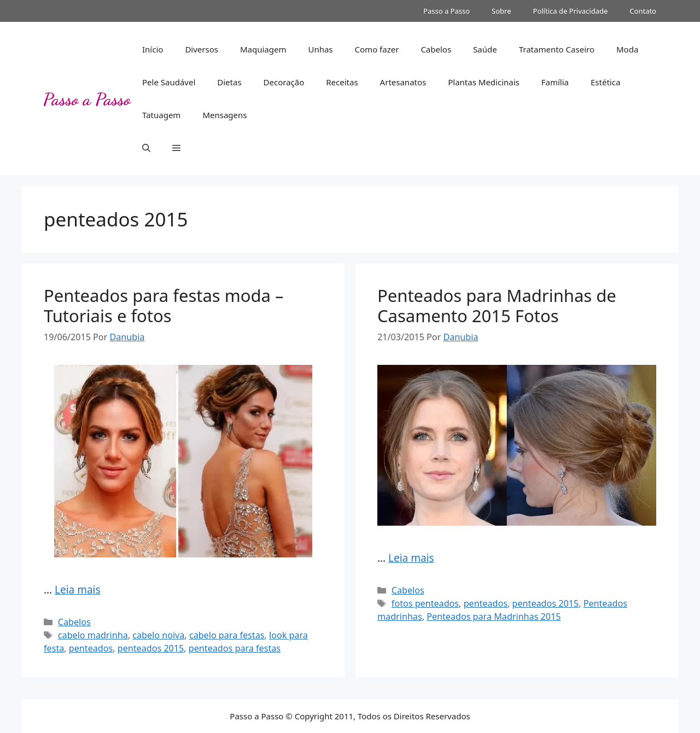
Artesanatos (403, 82)
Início (153, 49)
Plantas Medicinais (484, 82)
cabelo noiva (158, 635)
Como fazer (377, 49)
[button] (146, 148)
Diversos (202, 49)
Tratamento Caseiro (557, 49)
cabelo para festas (227, 635)
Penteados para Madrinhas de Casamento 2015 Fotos (497, 306)
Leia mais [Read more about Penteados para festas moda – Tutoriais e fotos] (78, 590)
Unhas (320, 49)
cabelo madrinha (93, 635)
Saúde (485, 49)
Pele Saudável (169, 82)
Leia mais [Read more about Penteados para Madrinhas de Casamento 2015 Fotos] (411, 558)
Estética (605, 82)
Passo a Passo (447, 11)
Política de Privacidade (571, 11)
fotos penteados (425, 603)
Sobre (501, 11)
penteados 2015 (151, 648)
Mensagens (224, 115)
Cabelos (436, 49)
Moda (627, 49)
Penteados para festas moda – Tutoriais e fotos (164, 306)
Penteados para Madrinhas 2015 (494, 616)
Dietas (229, 82)
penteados (91, 648)
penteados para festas (235, 648)
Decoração (284, 82)
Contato (643, 11)
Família (555, 82)
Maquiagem (263, 49)
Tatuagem (161, 115)
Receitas (342, 82)
